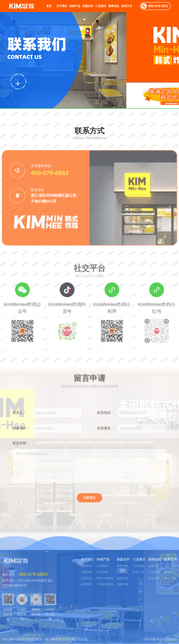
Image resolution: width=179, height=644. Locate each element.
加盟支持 (126, 575)
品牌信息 (162, 562)
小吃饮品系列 (107, 582)
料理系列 (104, 569)
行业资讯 (162, 569)
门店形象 (144, 562)
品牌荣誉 (86, 582)
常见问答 (162, 575)
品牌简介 (86, 562)
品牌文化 (86, 575)
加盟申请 (126, 582)
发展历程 (86, 569)
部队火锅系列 (107, 575)
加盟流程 (126, 569)
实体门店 (144, 569)
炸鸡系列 (104, 562)
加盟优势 (126, 562)
